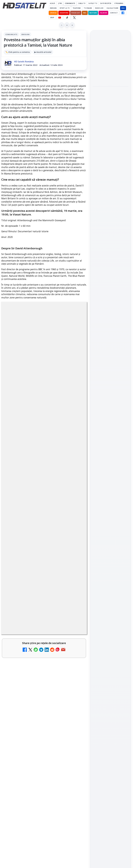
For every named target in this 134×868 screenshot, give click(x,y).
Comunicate (70, 3)
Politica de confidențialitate (110, 464)
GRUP (52, 18)
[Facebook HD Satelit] (123, 13)
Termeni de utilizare (111, 456)
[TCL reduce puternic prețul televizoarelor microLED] (76, 479)
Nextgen (93, 13)
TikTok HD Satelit (111, 366)
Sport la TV (65, 8)
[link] (44, 479)
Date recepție (106, 3)
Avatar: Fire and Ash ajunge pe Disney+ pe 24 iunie (33, 687)
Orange (53, 13)
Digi (96, 415)
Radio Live (99, 8)
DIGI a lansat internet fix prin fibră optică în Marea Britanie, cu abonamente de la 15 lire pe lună (36, 500)
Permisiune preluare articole (111, 447)
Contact (114, 13)
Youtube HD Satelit (111, 358)
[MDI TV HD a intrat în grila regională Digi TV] (110, 105)
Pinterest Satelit (110, 381)
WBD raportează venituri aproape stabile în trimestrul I (35, 662)
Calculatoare (112, 8)
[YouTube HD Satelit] (60, 18)
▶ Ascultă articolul (43, 52)
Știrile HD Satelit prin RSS (110, 389)
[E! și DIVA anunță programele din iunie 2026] (76, 562)
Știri (60, 3)
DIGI (123, 8)
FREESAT (106, 415)
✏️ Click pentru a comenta (18, 52)
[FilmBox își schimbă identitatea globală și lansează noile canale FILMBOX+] (76, 615)
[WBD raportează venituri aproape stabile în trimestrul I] (76, 667)
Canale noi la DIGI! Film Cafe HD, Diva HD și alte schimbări (37, 636)
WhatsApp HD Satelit (111, 351)
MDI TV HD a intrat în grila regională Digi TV (109, 91)
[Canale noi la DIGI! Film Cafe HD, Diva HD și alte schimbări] (76, 642)
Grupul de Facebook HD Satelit (110, 342)
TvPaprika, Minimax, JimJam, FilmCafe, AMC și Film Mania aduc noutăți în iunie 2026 (35, 583)
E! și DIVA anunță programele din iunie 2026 (34, 556)
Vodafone (64, 13)
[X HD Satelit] (74, 18)
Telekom (103, 13)
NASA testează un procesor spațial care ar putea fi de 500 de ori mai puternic (110, 125)
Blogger (88, 744)
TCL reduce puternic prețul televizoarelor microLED (30, 473)
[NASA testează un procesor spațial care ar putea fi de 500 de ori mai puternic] (110, 143)
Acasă (52, 3)
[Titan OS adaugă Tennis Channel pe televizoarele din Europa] (110, 74)
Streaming (119, 3)
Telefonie (77, 8)
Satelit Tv (93, 3)
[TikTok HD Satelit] (67, 18)
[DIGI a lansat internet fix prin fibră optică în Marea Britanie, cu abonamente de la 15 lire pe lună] (76, 504)
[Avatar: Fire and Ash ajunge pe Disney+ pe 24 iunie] (76, 693)
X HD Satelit (111, 373)
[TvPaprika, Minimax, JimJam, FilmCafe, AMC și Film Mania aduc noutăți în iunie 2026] (76, 587)
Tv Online (88, 8)
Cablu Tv (82, 3)
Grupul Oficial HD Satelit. (29, 396)
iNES (85, 13)
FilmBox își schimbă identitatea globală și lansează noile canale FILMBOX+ (33, 611)
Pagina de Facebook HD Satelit (110, 331)
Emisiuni (53, 8)
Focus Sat (76, 13)
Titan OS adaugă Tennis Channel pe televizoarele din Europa (110, 57)
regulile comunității (44, 389)
